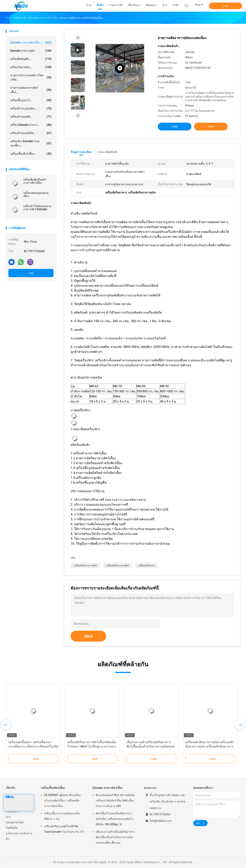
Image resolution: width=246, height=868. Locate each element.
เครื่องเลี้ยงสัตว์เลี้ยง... (31, 154)
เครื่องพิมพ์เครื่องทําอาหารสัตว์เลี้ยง (35, 181)
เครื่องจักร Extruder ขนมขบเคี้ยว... (31, 143)
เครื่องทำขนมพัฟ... (31, 117)
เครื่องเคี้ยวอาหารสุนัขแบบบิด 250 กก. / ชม (62, 816)
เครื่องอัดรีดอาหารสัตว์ (118, 566)
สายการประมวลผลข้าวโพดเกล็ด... (31, 77)
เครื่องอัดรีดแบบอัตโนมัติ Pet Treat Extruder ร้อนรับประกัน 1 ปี (64, 829)
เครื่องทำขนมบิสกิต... (31, 133)
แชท (225, 6)
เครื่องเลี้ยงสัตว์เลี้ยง (53, 788)
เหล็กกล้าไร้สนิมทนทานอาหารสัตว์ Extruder (37, 208)
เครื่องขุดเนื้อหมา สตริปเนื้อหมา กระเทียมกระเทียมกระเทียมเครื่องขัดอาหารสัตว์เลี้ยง (33, 746)
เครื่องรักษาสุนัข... (31, 67)
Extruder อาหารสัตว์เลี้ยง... (31, 43)
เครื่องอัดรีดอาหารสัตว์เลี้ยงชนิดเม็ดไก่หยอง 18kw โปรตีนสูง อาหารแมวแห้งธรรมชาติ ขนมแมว (92, 746)
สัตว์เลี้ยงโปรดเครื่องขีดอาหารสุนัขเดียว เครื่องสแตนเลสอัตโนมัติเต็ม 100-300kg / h (115, 819)
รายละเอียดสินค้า (107, 152)
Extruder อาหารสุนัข (31, 51)
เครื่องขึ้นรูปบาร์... (31, 100)
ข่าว (8, 817)
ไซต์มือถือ (12, 828)
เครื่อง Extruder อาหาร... (31, 125)
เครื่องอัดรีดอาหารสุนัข (86, 566)
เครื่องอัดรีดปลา (147, 566)
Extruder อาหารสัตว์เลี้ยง (107, 788)
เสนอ (88, 636)
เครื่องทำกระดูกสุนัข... (31, 108)
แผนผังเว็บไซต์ (15, 822)
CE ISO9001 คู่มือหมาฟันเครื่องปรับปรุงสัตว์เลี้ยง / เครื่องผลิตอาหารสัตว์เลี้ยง (62, 801)
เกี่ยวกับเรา (12, 811)
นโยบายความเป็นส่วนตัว (19, 836)
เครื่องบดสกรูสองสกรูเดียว (36, 194)
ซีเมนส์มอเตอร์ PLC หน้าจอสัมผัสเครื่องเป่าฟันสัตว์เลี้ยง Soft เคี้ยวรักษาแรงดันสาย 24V (115, 801)
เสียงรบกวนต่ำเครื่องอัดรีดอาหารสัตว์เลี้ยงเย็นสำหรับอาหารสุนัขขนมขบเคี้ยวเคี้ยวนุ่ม (151, 746)
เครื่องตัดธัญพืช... (31, 59)
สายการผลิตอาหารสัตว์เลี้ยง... (31, 90)
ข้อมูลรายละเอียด (81, 152)
